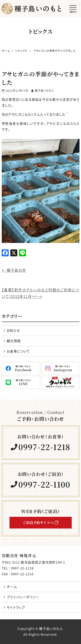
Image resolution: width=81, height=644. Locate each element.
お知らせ (13, 330)
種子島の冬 (14, 270)
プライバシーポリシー (23, 597)
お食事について (18, 351)
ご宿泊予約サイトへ (40, 523)
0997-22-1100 (44, 485)
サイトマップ (16, 607)
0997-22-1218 (44, 447)
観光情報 (14, 341)
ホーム (12, 587)
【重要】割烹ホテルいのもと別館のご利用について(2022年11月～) (41, 293)
